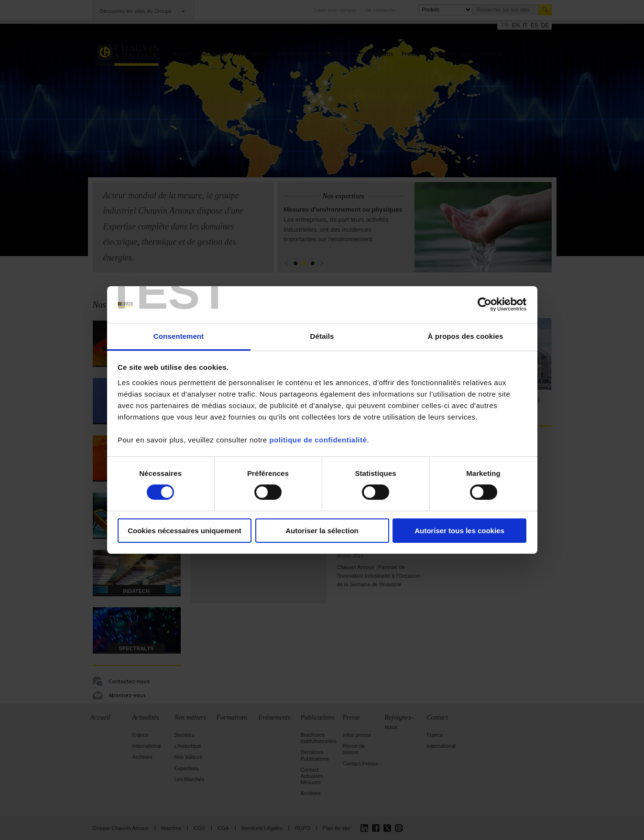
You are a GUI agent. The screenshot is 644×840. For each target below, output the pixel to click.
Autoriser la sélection (322, 531)
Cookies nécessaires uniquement (185, 531)
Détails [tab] (322, 336)
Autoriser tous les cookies (459, 531)
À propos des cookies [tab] (466, 336)
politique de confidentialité (318, 440)
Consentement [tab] (179, 336)
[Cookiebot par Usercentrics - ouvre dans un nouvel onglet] (485, 304)
